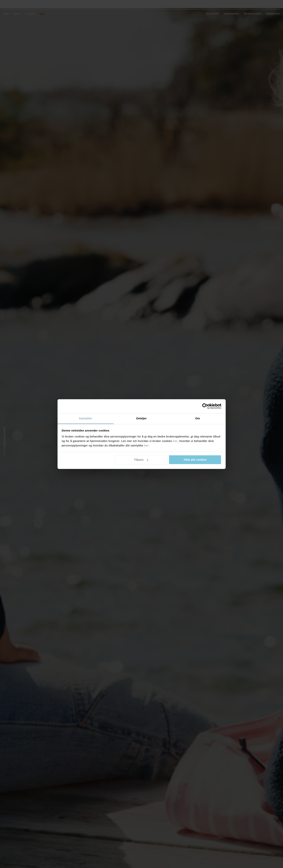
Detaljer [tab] (142, 418)
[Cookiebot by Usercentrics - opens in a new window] (205, 406)
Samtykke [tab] (85, 418)
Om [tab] (198, 418)
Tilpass (141, 460)
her (175, 441)
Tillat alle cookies (195, 460)
